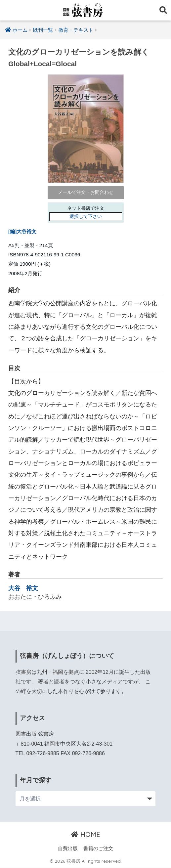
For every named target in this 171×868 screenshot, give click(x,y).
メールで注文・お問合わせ (86, 193)
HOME (85, 834)
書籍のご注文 (98, 848)
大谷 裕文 (23, 588)
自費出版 (68, 848)
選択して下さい (86, 217)
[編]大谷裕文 (22, 232)
